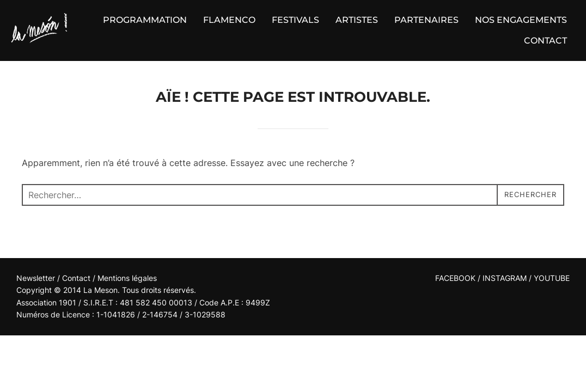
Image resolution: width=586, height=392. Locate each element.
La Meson (100, 290)
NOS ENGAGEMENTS (521, 20)
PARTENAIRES (426, 20)
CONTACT (545, 41)
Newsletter (36, 278)
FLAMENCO (229, 20)
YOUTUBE (552, 278)
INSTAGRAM (505, 278)
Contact (77, 278)
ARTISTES (357, 20)
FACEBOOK (455, 278)
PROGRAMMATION (145, 20)
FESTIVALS (295, 20)
